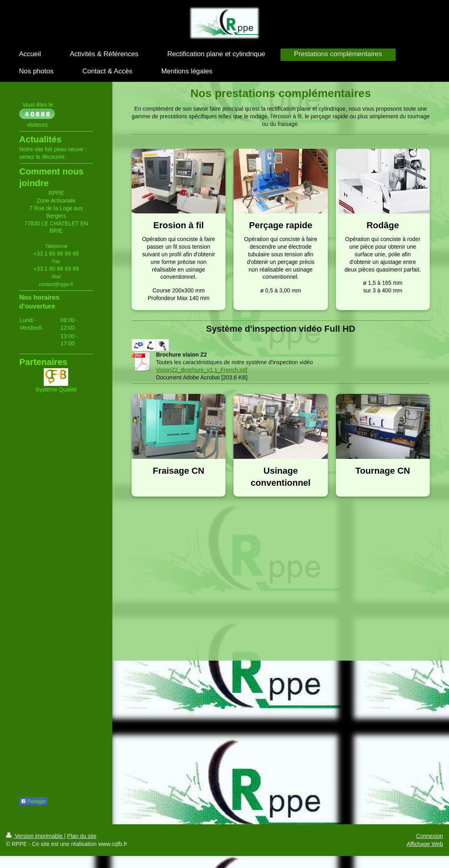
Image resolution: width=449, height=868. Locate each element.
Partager (33, 801)
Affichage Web (425, 844)
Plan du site (82, 836)
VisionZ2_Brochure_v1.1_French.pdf (202, 370)
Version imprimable (35, 836)
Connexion (430, 836)
